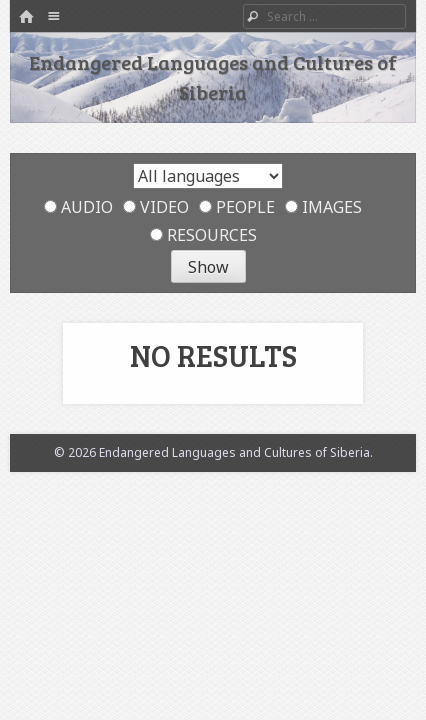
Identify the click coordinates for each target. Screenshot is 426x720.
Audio (78, 207)
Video (156, 207)
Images (323, 207)
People (237, 207)
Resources (203, 235)
